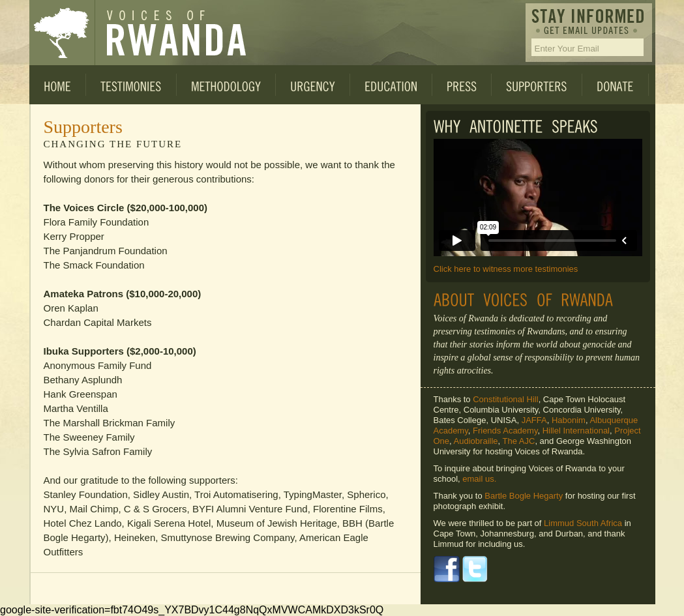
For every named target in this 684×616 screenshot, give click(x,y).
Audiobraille (476, 441)
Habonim (569, 420)
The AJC (519, 441)
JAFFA (534, 420)
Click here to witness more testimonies (506, 269)
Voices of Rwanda (62, 33)
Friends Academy (505, 431)
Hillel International (576, 431)
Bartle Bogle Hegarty (524, 496)
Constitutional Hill (505, 399)
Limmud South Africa (583, 523)
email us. (479, 479)
